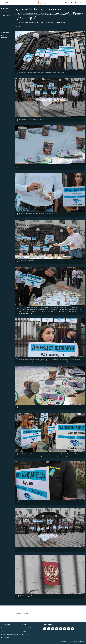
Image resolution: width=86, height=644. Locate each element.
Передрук (25, 631)
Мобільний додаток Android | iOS (11, 635)
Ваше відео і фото (6, 628)
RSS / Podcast (5, 638)
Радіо (3, 631)
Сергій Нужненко (6, 15)
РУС (66, 3)
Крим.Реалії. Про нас (28, 628)
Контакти (25, 635)
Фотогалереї (6, 8)
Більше (19, 26)
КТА (71, 3)
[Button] (5, 33)
